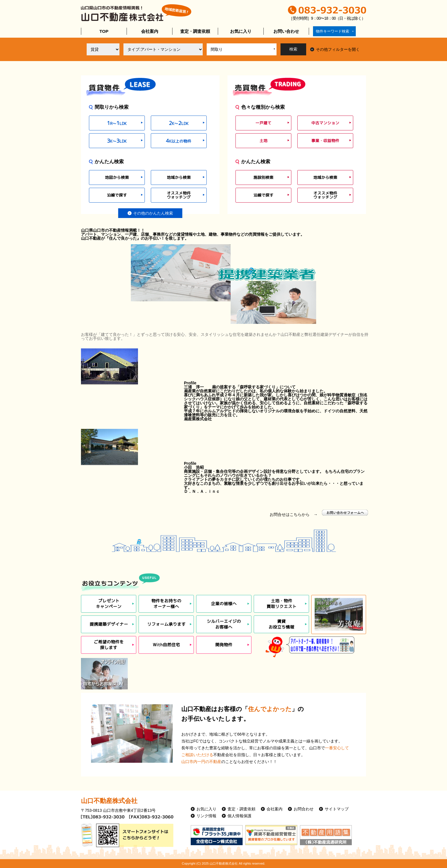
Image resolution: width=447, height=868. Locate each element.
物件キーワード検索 (333, 31)
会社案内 (150, 31)
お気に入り (241, 31)
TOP (104, 31)
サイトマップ (337, 809)
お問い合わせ (286, 31)
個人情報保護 (239, 816)
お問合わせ (304, 809)
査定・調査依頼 (195, 31)
